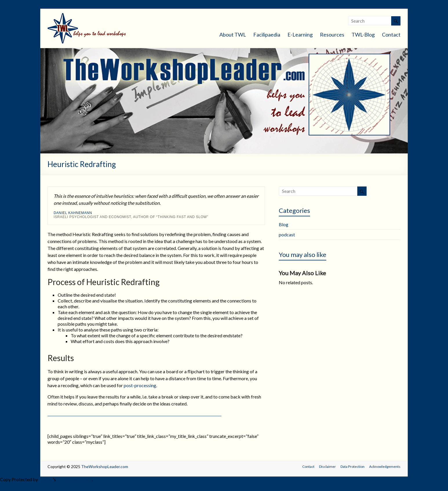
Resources (332, 35)
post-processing (140, 385)
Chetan (46, 479)
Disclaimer (327, 466)
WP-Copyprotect (74, 479)
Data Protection (353, 466)
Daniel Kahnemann (73, 213)
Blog (284, 224)
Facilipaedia (267, 35)
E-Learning (300, 35)
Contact (391, 35)
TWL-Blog (363, 35)
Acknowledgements (385, 466)
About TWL (233, 35)
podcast (287, 234)
